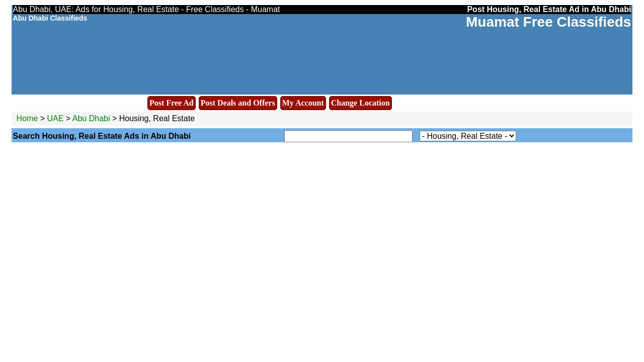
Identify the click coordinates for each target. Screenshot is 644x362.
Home (27, 118)
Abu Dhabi (92, 118)
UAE (56, 118)
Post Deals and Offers (238, 103)
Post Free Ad (172, 103)
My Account (303, 103)
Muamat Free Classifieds (548, 22)
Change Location (360, 103)
